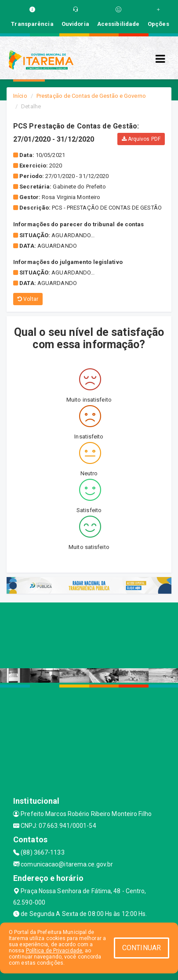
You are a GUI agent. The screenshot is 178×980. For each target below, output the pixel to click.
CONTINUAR (142, 948)
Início (20, 96)
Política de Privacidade (54, 951)
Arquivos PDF (141, 139)
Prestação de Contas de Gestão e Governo (91, 96)
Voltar (28, 299)
